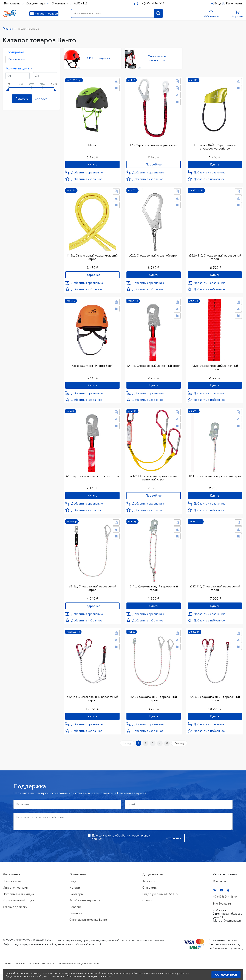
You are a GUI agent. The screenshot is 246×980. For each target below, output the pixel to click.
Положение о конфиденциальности (88, 969)
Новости (75, 913)
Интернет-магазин (15, 893)
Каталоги (149, 887)
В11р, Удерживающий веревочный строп (154, 590)
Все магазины (12, 887)
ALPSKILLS (81, 3)
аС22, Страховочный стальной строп (154, 254)
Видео (74, 887)
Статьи (147, 906)
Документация (36, 3)
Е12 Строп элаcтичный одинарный (154, 143)
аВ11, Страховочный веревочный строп (215, 479)
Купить (92, 163)
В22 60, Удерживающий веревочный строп (215, 701)
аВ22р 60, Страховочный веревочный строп (92, 701)
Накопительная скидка (18, 900)
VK (215, 896)
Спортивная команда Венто (88, 925)
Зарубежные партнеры (85, 906)
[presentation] (40, 846)
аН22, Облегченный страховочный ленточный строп (154, 479)
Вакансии (76, 919)
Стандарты (150, 893)
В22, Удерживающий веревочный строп (154, 701)
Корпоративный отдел (18, 906)
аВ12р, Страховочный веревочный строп (92, 590)
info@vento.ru (222, 909)
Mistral (92, 143)
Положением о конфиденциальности (89, 976)
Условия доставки (15, 913)
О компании (60, 3)
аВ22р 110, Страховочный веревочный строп (215, 256)
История (75, 893)
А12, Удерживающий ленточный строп (92, 479)
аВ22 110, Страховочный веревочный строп (215, 590)
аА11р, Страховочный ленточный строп (154, 367)
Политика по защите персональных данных (32, 969)
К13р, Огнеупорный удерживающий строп (92, 256)
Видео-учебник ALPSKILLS (160, 900)
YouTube (221, 896)
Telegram (228, 896)
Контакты (220, 887)
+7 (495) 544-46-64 (151, 3)
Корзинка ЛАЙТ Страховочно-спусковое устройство (215, 145)
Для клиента (12, 3)
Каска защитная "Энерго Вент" (92, 366)
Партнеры (76, 900)
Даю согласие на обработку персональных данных (121, 843)
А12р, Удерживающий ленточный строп (215, 367)
